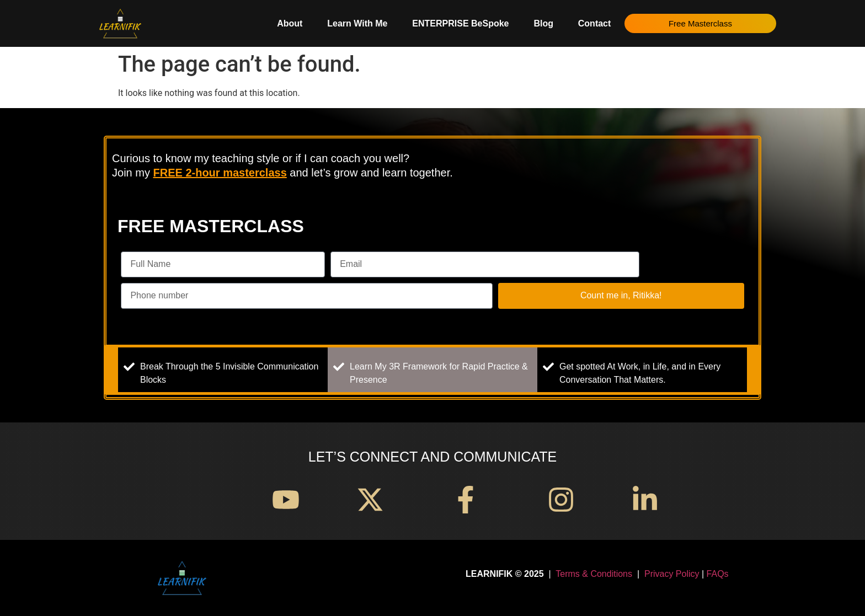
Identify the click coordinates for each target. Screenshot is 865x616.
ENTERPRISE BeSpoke (460, 23)
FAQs (718, 574)
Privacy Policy (672, 574)
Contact (595, 23)
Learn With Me (357, 23)
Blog (543, 23)
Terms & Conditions (594, 574)
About (290, 23)
